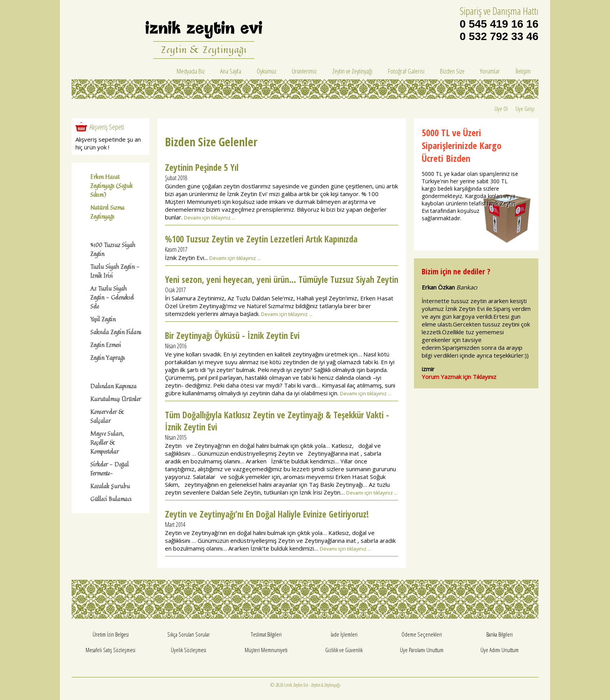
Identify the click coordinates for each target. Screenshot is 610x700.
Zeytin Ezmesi (106, 345)
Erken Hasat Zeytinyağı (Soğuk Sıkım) (111, 186)
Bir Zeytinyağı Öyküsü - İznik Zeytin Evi (282, 340)
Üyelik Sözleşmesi (188, 650)
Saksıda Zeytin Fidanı (116, 332)
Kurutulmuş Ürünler (116, 399)
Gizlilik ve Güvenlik (344, 650)
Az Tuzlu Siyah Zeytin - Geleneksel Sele (112, 297)
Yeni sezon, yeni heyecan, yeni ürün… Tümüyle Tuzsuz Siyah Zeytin (282, 284)
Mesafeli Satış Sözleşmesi (110, 650)
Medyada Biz (191, 71)
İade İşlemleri (344, 634)
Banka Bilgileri (500, 634)
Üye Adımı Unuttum (500, 650)
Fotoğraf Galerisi (406, 71)
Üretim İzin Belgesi (111, 634)
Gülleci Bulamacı (111, 499)
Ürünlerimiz (304, 71)
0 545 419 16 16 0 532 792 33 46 (499, 30)
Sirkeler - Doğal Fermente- (110, 469)
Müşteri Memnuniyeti (266, 650)
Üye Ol (501, 109)
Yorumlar (490, 71)
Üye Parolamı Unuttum (422, 650)
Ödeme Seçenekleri (422, 634)
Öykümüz (266, 71)
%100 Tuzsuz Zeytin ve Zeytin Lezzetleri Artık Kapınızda (282, 243)
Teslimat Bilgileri (266, 634)
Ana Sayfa (231, 71)
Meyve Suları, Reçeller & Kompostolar (107, 443)
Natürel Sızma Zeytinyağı (107, 212)
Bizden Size (452, 71)
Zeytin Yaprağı (108, 358)
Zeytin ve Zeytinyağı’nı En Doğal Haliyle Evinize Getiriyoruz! (282, 518)
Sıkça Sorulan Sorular (188, 634)
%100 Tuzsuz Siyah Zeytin (113, 249)
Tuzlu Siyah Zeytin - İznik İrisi (115, 271)
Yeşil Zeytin (103, 319)
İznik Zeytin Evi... (213, 258)
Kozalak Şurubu (110, 486)
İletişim (523, 71)
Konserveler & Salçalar (107, 416)
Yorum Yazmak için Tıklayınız (459, 377)
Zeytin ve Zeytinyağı (352, 71)
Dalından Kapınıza (113, 386)
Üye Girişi (525, 109)
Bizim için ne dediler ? (456, 271)
